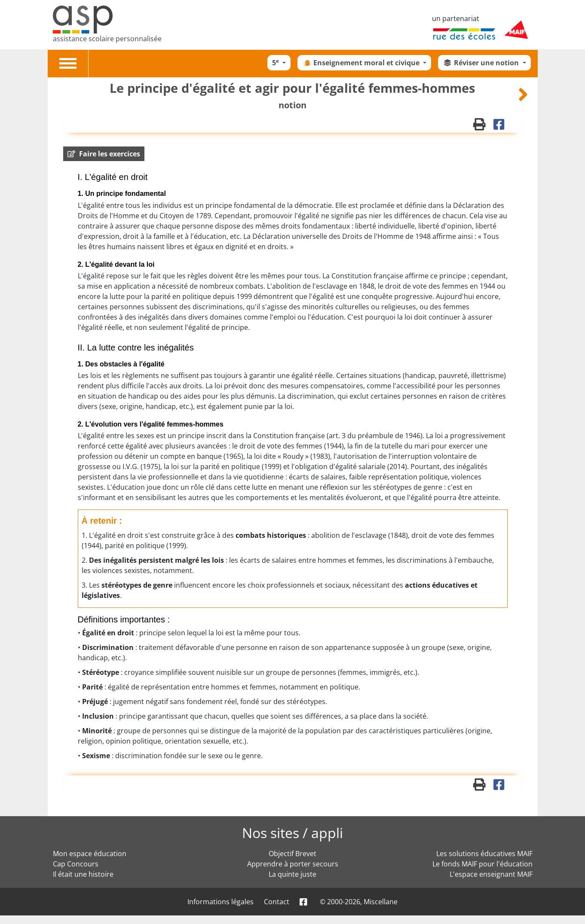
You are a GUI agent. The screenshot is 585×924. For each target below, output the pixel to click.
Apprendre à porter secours (293, 864)
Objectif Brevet (292, 854)
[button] (104, 154)
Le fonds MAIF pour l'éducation (482, 864)
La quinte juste (292, 874)
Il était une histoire (83, 874)
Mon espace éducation (90, 854)
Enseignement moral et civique (362, 63)
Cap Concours (76, 864)
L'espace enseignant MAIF (491, 874)
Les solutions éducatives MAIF (484, 854)
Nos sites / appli (292, 833)
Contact (277, 902)
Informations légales (221, 902)
